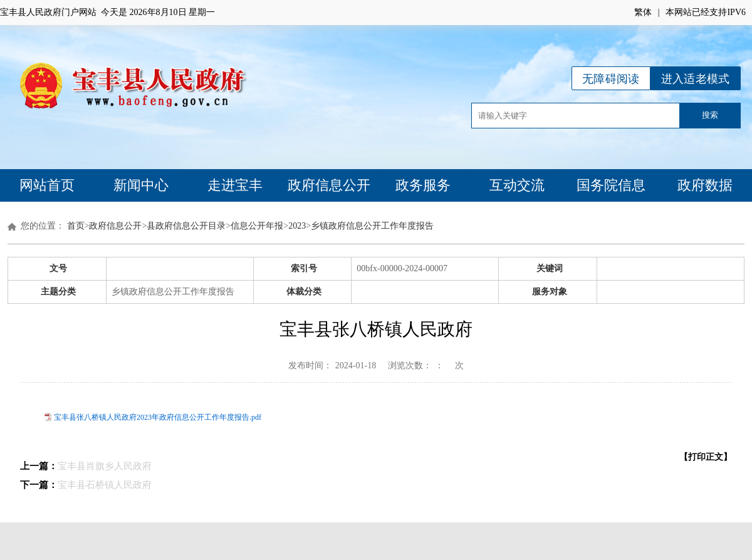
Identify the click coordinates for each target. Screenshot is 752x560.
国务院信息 (611, 185)
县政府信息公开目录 (186, 226)
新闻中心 (141, 185)
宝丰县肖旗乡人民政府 (105, 466)
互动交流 (517, 185)
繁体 (643, 12)
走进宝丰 (235, 185)
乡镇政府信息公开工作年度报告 (372, 226)
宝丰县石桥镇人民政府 (105, 485)
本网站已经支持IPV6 (706, 12)
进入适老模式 (696, 79)
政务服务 (423, 185)
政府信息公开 (329, 185)
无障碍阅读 (611, 79)
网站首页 (47, 185)
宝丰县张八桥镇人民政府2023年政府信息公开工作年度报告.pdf (158, 417)
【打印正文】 (706, 457)
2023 (297, 226)
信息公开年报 (257, 226)
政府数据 (705, 185)
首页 (76, 226)
